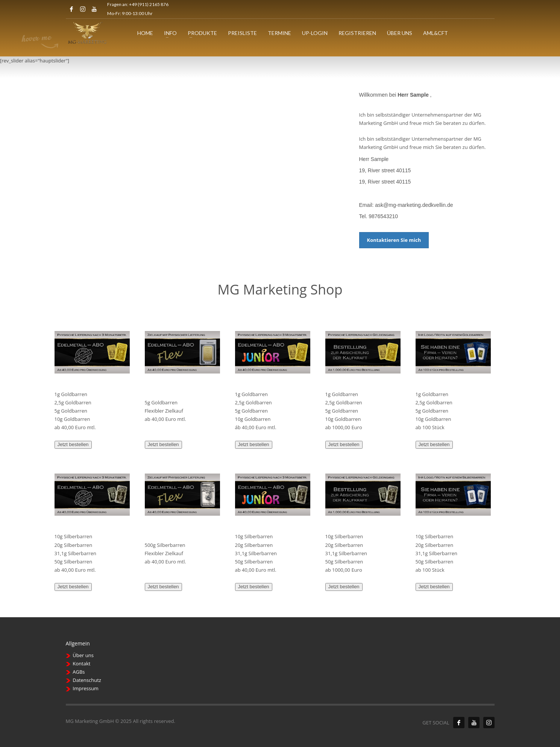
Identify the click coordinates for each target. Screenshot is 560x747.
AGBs (79, 672)
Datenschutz (87, 680)
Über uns (83, 655)
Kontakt (81, 663)
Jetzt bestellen (73, 444)
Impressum (86, 688)
